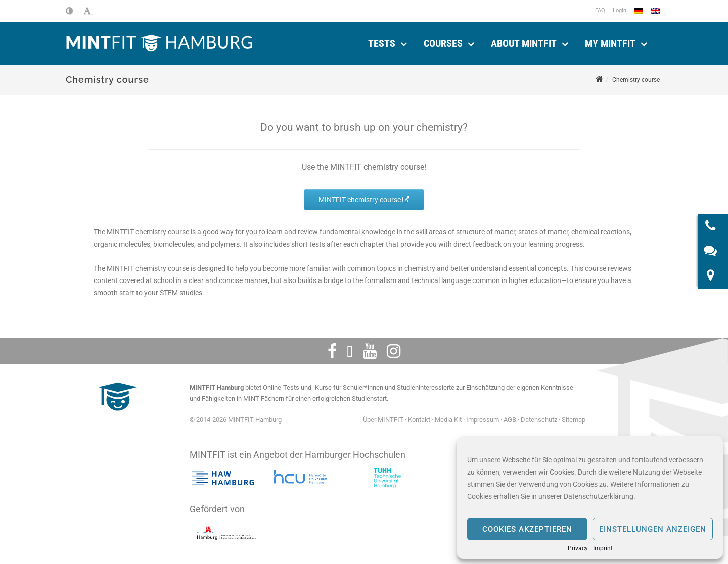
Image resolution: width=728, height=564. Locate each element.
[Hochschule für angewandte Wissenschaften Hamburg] (223, 478)
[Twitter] (350, 351)
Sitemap (574, 420)
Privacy (578, 548)
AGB (510, 420)
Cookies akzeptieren (527, 529)
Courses (443, 43)
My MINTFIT (610, 43)
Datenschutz (539, 420)
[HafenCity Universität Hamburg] (305, 478)
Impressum (483, 420)
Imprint (603, 548)
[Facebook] (332, 351)
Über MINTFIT (383, 420)
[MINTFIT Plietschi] (116, 416)
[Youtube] (370, 351)
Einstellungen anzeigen (653, 529)
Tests (382, 43)
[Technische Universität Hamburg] (387, 478)
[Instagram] (394, 351)
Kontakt (419, 420)
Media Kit (448, 420)
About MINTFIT (524, 43)
